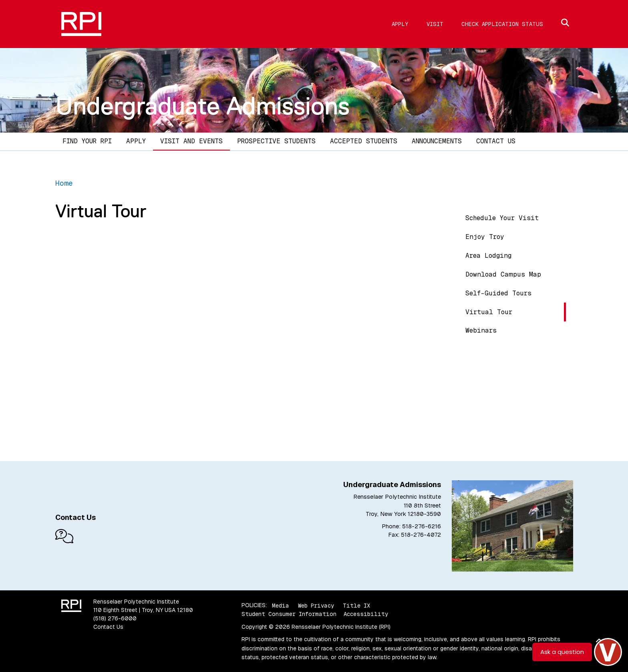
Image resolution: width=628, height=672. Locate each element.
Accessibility (366, 614)
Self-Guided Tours (498, 293)
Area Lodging (488, 256)
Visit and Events (191, 141)
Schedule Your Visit (502, 218)
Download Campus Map (503, 274)
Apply (400, 24)
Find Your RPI (87, 141)
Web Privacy (316, 605)
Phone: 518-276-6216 (411, 526)
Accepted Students (364, 141)
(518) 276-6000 (115, 618)
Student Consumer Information (289, 614)
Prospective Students (276, 141)
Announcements (437, 141)
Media (281, 605)
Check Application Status (502, 24)
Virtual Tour (489, 312)
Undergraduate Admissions (202, 106)
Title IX (356, 605)
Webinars (481, 330)
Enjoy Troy (485, 237)
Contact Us (496, 141)
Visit (435, 24)
